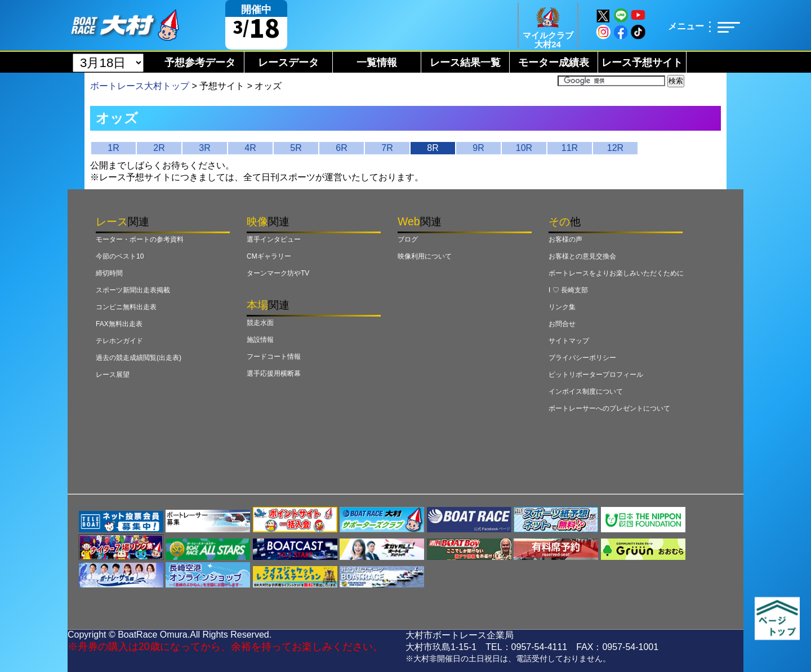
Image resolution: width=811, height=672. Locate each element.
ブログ (408, 239)
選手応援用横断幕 (274, 373)
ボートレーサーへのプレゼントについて (609, 408)
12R (615, 148)
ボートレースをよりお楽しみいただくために (616, 273)
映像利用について (425, 256)
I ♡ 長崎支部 (568, 290)
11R (570, 148)
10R (524, 148)
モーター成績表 (554, 63)
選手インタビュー (274, 239)
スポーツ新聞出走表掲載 (133, 290)
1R (113, 148)
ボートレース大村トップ (140, 86)
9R (478, 148)
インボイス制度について (586, 391)
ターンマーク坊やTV (278, 273)
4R (250, 148)
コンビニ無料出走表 (126, 307)
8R (433, 148)
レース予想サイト (642, 63)
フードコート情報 (274, 357)
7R (387, 148)
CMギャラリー (269, 256)
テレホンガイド (119, 341)
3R (204, 148)
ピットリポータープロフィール (596, 375)
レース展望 (113, 375)
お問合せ (562, 324)
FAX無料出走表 (119, 324)
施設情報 (260, 340)
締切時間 (109, 273)
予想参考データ (200, 63)
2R (159, 148)
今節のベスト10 (120, 256)
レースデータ (288, 63)
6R (341, 148)
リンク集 (562, 307)
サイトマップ (569, 341)
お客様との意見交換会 (582, 256)
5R (296, 148)
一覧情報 (377, 63)
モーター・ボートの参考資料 (140, 239)
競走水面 (260, 323)
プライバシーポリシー (582, 358)
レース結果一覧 (465, 63)
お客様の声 (565, 239)
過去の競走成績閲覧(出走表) (139, 358)
